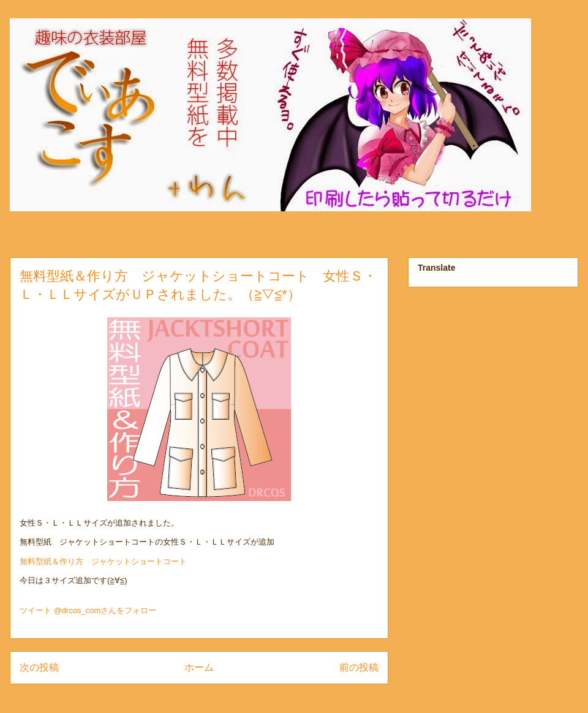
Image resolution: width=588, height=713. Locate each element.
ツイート (36, 610)
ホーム (199, 667)
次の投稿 (39, 667)
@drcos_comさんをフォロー (105, 610)
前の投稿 (359, 667)
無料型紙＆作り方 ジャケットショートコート (103, 561)
